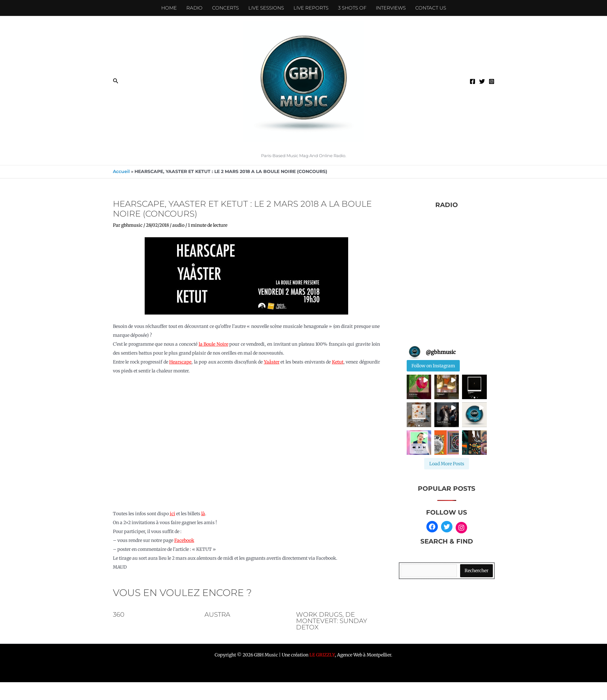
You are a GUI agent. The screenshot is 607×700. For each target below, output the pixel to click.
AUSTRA (217, 614)
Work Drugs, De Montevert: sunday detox (332, 621)
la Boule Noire (214, 344)
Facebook (184, 540)
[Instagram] (492, 81)
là (203, 514)
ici (172, 514)
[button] (116, 81)
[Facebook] (472, 81)
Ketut (338, 362)
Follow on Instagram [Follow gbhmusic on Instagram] (433, 366)
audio (178, 225)
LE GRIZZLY (322, 655)
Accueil (121, 171)
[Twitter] (482, 81)
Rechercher (476, 571)
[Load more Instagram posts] (447, 464)
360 (119, 614)
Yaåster (272, 362)
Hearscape (180, 362)
